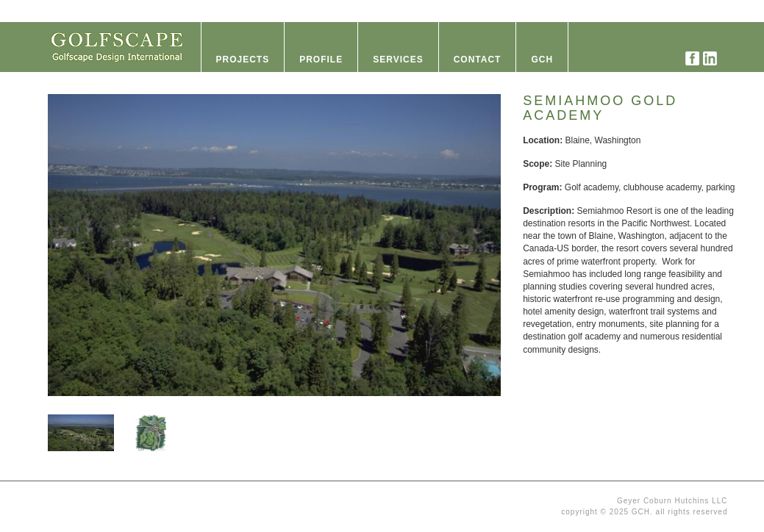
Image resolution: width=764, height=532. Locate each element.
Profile (321, 60)
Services (398, 60)
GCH (542, 60)
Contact (478, 60)
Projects (243, 60)
